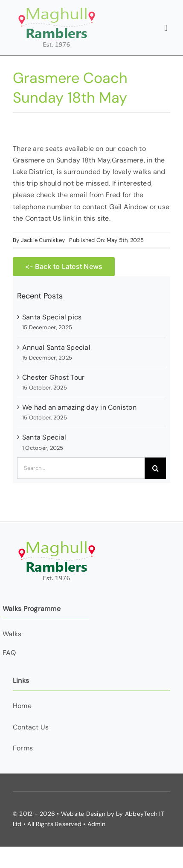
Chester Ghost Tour (53, 377)
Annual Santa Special (56, 347)
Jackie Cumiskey (43, 240)
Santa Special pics (52, 317)
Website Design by (88, 814)
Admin (96, 824)
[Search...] (81, 468)
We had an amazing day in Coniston (79, 407)
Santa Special (44, 437)
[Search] (155, 468)
